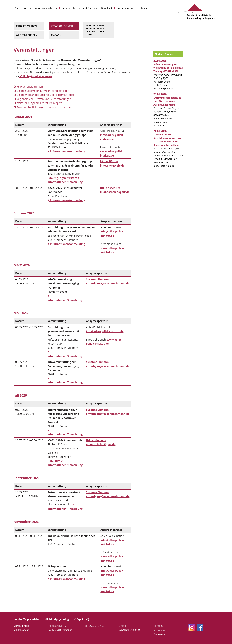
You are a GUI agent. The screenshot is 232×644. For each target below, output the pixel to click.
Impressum (160, 630)
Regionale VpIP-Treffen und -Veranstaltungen (42, 99)
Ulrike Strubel (161, 85)
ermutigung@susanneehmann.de (108, 283)
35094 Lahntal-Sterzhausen (168, 145)
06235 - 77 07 (97, 626)
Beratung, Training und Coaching (80, 8)
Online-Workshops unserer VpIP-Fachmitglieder (44, 95)
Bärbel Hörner (109, 161)
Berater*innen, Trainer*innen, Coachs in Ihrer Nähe (96, 30)
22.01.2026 (160, 61)
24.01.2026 (160, 94)
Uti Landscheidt (110, 188)
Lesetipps (142, 8)
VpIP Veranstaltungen (28, 87)
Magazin (56, 35)
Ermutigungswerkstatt (62, 178)
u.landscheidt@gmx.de (115, 192)
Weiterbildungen (27, 35)
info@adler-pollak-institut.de (105, 331)
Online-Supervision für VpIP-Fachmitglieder (41, 91)
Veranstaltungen (62, 26)
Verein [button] (27, 8)
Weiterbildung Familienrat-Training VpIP (39, 103)
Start (18, 8)
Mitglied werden (26, 26)
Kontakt (158, 626)
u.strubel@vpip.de (163, 89)
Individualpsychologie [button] (46, 8)
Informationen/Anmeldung (66, 151)
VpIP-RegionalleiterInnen (36, 76)
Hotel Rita (54, 461)
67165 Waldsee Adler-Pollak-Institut (167, 108)
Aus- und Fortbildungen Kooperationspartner (43, 107)
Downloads (107, 8)
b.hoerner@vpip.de (112, 166)
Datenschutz (161, 634)
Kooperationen (125, 8)
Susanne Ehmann (97, 279)
